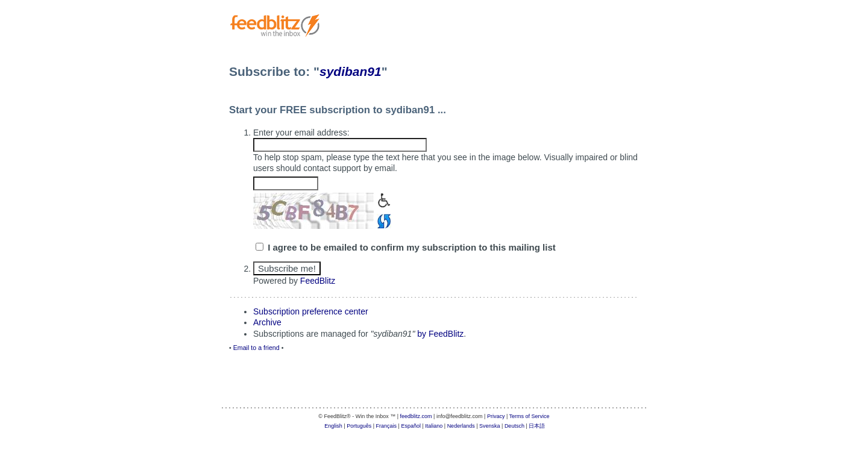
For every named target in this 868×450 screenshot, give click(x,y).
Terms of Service (530, 416)
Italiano (434, 426)
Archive (267, 322)
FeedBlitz (318, 281)
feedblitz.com (416, 416)
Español (411, 426)
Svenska (490, 426)
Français (387, 426)
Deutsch (514, 426)
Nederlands (461, 426)
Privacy (496, 416)
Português (359, 426)
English (333, 426)
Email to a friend (256, 348)
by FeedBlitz (440, 334)
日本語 (537, 426)
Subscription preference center (311, 311)
